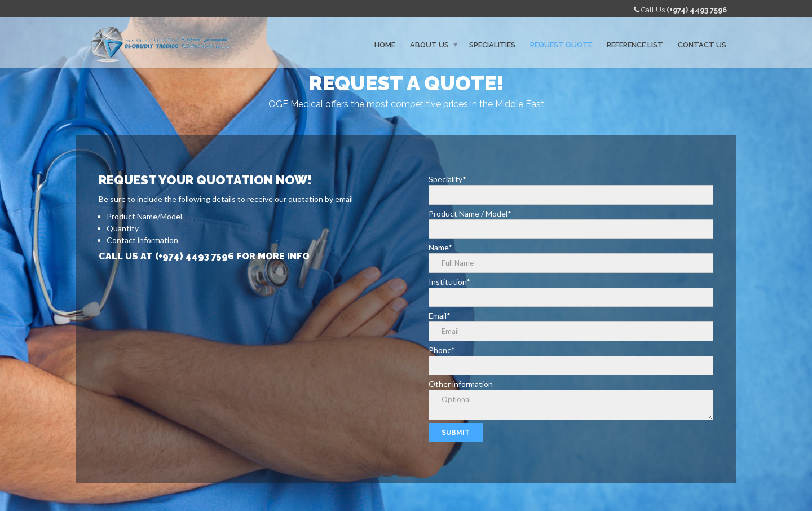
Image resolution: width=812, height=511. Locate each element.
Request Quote (561, 44)
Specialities (492, 44)
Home (385, 44)
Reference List (635, 44)
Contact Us (702, 44)
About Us (429, 44)
